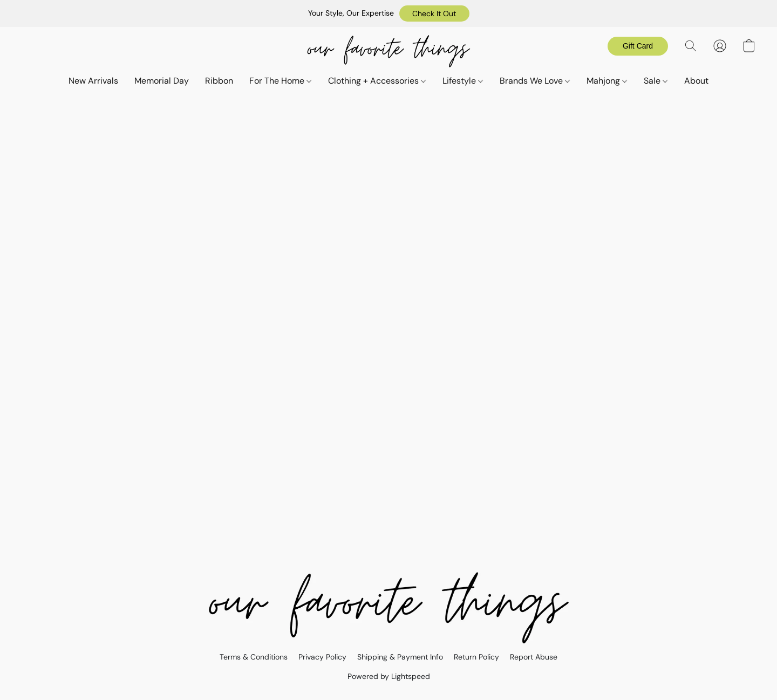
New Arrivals (93, 81)
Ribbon (219, 81)
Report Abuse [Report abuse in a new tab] (534, 657)
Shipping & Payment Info (400, 657)
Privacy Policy (322, 657)
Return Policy (476, 657)
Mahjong (607, 81)
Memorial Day (162, 81)
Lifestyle (463, 81)
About (696, 81)
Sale (656, 81)
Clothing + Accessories (377, 81)
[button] (434, 13)
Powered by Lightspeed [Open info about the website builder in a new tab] (389, 676)
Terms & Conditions (254, 657)
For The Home (280, 81)
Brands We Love (535, 81)
